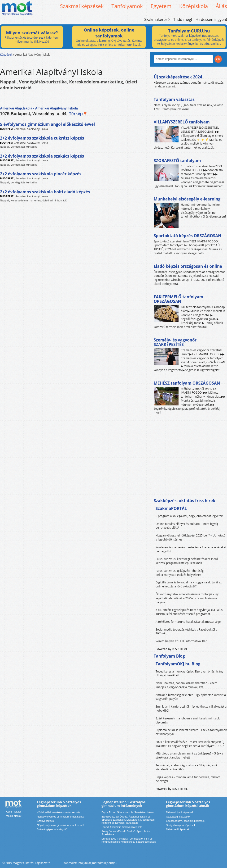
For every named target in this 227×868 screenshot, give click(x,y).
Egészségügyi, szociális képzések (186, 821)
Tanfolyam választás (174, 99)
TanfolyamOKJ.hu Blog (178, 664)
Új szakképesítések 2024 (178, 77)
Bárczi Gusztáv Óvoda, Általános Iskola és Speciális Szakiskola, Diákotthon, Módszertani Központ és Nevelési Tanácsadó (128, 820)
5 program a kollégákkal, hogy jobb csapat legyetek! (190, 516)
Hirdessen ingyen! (211, 19)
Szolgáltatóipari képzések (181, 825)
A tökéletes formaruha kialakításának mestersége (188, 622)
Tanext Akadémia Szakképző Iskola (122, 827)
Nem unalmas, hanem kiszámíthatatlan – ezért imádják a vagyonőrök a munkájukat (186, 685)
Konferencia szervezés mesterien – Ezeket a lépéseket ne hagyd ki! (191, 549)
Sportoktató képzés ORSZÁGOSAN (188, 236)
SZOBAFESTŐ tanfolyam (177, 161)
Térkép (78, 114)
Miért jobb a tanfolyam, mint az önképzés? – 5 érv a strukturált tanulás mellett (189, 755)
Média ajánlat (14, 816)
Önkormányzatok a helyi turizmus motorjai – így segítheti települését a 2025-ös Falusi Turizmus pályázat (187, 598)
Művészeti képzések (178, 829)
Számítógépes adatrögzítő (52, 829)
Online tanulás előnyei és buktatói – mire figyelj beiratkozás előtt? (187, 526)
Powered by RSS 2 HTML (172, 649)
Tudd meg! (183, 19)
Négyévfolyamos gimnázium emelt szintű (60, 817)
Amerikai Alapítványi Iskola (32, 129)
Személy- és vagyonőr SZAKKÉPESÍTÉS (175, 342)
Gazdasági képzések (178, 817)
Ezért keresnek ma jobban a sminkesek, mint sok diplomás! (188, 720)
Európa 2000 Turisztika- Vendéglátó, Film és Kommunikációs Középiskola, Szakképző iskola (129, 840)
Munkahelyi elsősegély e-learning (187, 199)
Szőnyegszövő (45, 821)
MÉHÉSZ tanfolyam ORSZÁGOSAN (187, 383)
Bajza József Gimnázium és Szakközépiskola (128, 812)
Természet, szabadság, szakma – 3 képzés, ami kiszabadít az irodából (186, 767)
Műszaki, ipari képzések (180, 812)
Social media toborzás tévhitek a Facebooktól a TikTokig (186, 632)
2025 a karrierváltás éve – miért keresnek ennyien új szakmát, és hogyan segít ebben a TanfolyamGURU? (190, 744)
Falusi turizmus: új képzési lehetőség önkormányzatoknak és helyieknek (180, 573)
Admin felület (13, 812)
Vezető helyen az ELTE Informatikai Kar (181, 641)
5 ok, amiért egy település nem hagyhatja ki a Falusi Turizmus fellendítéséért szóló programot (189, 612)
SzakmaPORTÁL (171, 508)
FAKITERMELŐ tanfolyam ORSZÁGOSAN (178, 299)
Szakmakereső (157, 19)
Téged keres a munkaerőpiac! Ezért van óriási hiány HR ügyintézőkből (189, 673)
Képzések (6, 55)
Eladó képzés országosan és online (188, 266)
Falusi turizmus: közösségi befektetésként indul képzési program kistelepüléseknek (187, 561)
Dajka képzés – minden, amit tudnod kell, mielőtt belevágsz (188, 779)
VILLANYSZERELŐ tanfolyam (182, 122)
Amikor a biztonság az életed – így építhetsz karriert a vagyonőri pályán (191, 697)
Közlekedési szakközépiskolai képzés (59, 812)
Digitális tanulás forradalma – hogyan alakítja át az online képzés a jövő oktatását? (189, 584)
